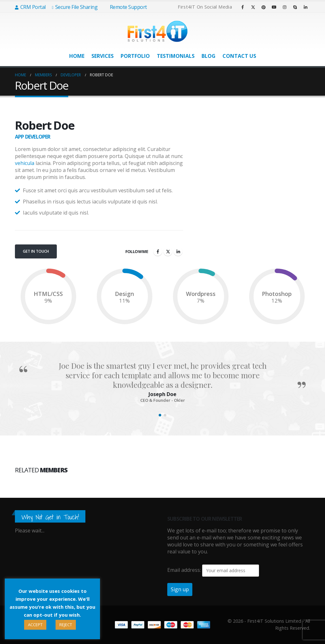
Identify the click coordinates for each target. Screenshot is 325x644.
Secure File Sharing (75, 7)
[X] (253, 7)
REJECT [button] (66, 625)
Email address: (184, 570)
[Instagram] (284, 7)
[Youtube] (274, 7)
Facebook (158, 251)
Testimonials (176, 56)
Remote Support (125, 7)
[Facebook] (242, 7)
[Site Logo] (158, 31)
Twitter (168, 251)
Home (77, 56)
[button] (160, 415)
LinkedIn (178, 251)
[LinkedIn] (305, 7)
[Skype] (295, 7)
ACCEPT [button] (35, 625)
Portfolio (135, 56)
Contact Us (239, 56)
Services (103, 56)
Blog (209, 56)
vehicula (25, 163)
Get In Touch (36, 251)
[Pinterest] (263, 7)
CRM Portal (30, 7)
